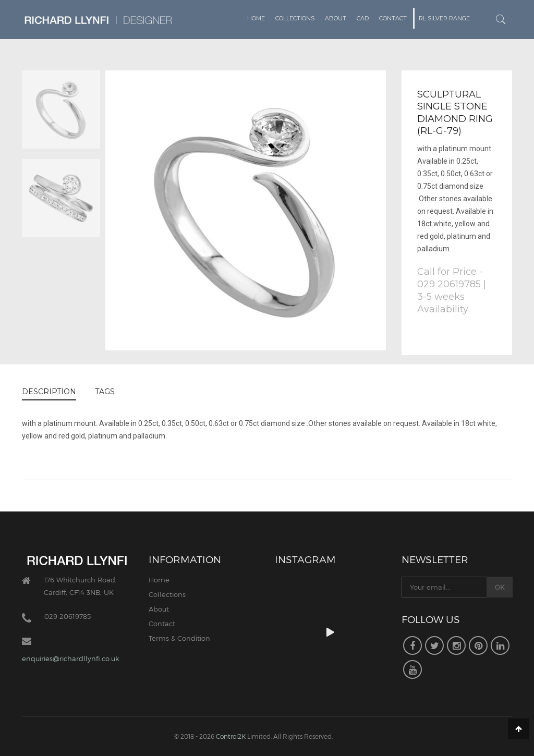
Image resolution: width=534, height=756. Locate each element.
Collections (295, 18)
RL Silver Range (444, 18)
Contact (393, 18)
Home (256, 18)
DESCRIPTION (49, 392)
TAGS (105, 392)
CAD (363, 18)
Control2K (231, 736)
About (336, 18)
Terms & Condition (179, 638)
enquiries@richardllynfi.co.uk (70, 659)
